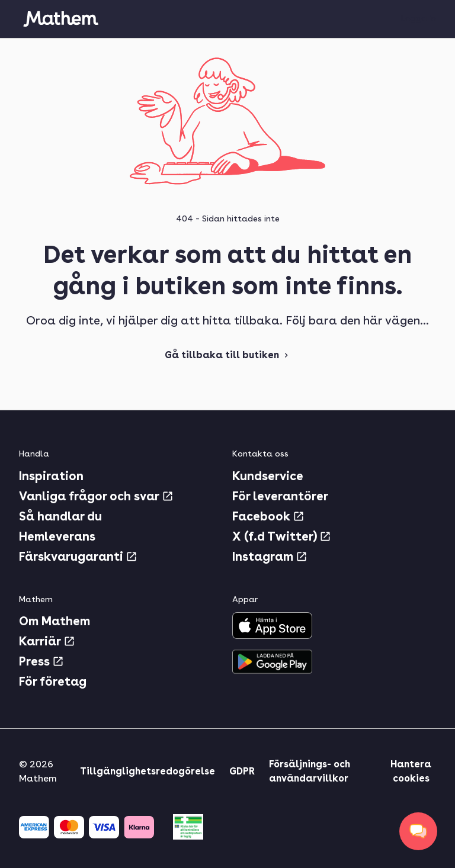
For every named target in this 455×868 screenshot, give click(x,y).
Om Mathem (55, 621)
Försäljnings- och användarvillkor (310, 771)
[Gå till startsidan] (60, 19)
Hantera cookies (411, 771)
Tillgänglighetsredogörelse (148, 771)
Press (41, 661)
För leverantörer (280, 496)
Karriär (47, 641)
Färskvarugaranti (78, 557)
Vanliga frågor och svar (96, 496)
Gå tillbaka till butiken (228, 355)
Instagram (270, 557)
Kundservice (268, 476)
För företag (53, 681)
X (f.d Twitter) (282, 536)
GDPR (242, 771)
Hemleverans (57, 536)
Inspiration (51, 476)
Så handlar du (60, 516)
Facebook (268, 516)
